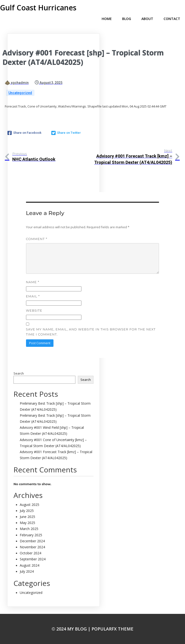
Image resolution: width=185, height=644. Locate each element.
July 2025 (27, 511)
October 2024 (30, 553)
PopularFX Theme (112, 629)
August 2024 (30, 565)
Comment (37, 239)
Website (34, 310)
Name (33, 282)
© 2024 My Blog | (72, 629)
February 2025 (31, 535)
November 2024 (32, 547)
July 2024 (27, 571)
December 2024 (32, 541)
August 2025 (30, 505)
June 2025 (27, 517)
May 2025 (27, 523)
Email (33, 296)
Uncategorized (20, 93)
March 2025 (29, 529)
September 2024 (33, 559)
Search (19, 373)
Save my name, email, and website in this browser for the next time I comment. (91, 332)
